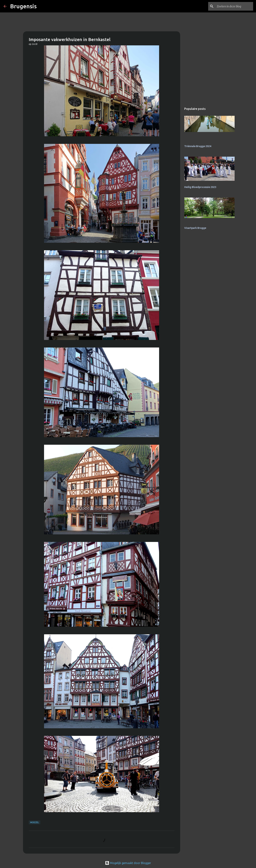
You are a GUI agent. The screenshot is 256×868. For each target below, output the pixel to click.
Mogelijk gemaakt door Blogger (128, 863)
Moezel (35, 822)
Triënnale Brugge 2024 (198, 146)
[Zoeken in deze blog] (234, 6)
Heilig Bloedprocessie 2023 (200, 187)
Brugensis (23, 6)
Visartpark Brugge (195, 228)
